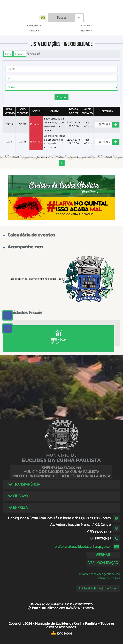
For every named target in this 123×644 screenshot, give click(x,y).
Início (8, 54)
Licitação (20, 54)
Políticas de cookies (108, 578)
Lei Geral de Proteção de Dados (98, 588)
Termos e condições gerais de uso (99, 574)
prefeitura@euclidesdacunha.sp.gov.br (83, 547)
